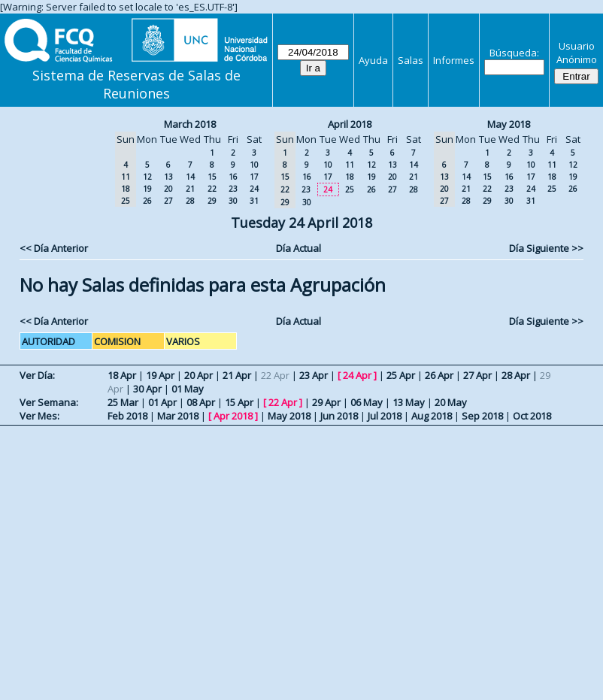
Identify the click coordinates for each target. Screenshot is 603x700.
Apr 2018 (233, 416)
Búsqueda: (514, 53)
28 (190, 201)
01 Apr (162, 402)
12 (147, 177)
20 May (451, 402)
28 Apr (516, 375)
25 (350, 189)
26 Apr (439, 375)
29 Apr (326, 402)
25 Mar (123, 402)
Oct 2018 (532, 416)
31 (254, 201)
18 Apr (122, 375)
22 (212, 189)
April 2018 (350, 124)
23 (233, 189)
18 (350, 177)
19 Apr (160, 375)
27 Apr (477, 375)
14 (190, 177)
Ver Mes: (39, 416)
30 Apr (147, 389)
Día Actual (298, 248)
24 (254, 189)
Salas (411, 60)
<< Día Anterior (54, 248)
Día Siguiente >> (546, 248)
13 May (409, 402)
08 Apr (201, 402)
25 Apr (401, 375)
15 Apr (239, 402)
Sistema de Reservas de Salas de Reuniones (136, 84)
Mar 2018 (178, 416)
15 (212, 177)
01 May (188, 389)
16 (233, 177)
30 (233, 201)
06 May (367, 402)
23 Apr (314, 375)
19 (147, 189)
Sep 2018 (482, 416)
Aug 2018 (432, 416)
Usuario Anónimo (577, 53)
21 (190, 189)
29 (212, 201)
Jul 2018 (385, 416)
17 (254, 177)
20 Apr (198, 375)
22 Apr (283, 402)
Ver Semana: (49, 402)
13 (168, 177)
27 (168, 201)
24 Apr (357, 375)
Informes (454, 60)
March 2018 (190, 124)
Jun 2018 (339, 416)
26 (147, 201)
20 (168, 189)
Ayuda (373, 60)
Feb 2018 (127, 416)
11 (350, 165)
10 (254, 165)
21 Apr (237, 375)
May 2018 (509, 124)
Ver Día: (37, 375)
